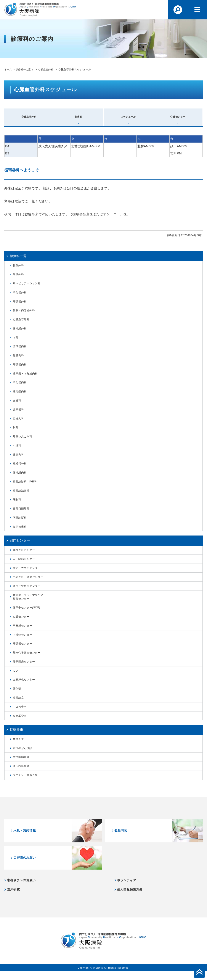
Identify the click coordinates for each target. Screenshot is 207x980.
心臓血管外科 (49, 69)
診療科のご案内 (26, 69)
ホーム (8, 69)
